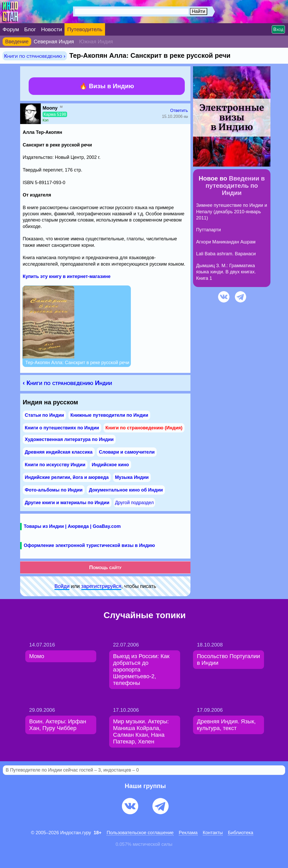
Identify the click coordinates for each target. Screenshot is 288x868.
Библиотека (241, 833)
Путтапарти (209, 230)
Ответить (179, 110)
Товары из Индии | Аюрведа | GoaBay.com (72, 526)
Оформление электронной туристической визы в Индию (89, 545)
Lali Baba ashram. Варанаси (226, 254)
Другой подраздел (134, 503)
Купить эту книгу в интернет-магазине (67, 276)
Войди (62, 586)
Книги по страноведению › (35, 56)
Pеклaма (188, 833)
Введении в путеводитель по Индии (235, 186)
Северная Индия (54, 42)
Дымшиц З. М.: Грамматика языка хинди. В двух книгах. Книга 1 (226, 272)
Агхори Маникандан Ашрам (226, 242)
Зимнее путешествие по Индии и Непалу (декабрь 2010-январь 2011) (232, 212)
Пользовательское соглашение (140, 833)
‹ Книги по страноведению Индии (67, 383)
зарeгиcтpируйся (101, 586)
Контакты (213, 833)
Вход (278, 29)
